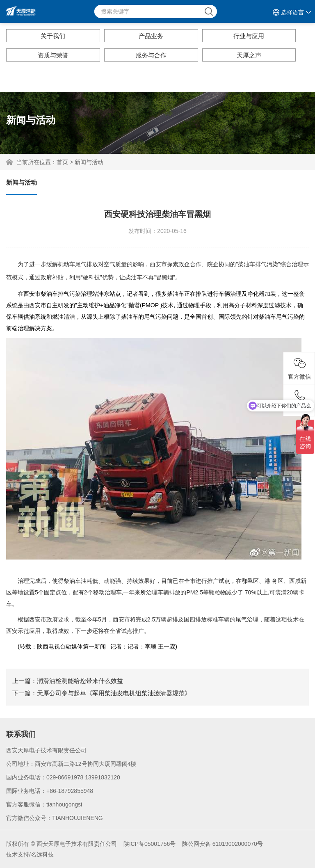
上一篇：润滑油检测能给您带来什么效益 (68, 681)
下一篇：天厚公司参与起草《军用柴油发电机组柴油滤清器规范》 (102, 693)
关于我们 (53, 36)
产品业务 (151, 36)
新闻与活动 (89, 162)
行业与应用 (249, 36)
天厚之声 (249, 55)
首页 (62, 162)
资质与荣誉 (53, 55)
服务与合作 (151, 55)
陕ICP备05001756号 (150, 844)
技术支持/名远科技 (30, 854)
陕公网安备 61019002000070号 (223, 844)
